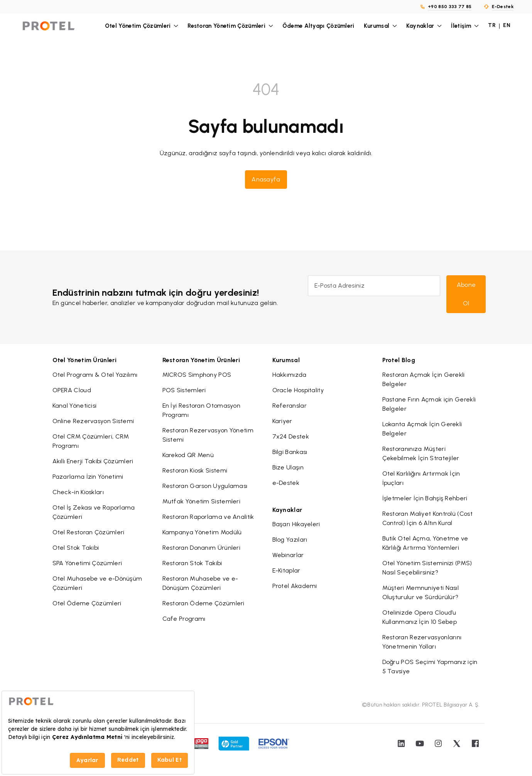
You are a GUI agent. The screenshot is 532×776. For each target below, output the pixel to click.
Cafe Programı (184, 619)
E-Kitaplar (286, 570)
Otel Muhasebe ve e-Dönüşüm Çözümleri (97, 583)
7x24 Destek (291, 436)
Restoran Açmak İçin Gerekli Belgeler (424, 379)
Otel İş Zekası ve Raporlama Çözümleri (94, 512)
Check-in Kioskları (78, 492)
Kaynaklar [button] (424, 26)
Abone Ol (466, 294)
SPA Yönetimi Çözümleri (87, 563)
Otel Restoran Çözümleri (89, 532)
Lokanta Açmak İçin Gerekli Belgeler (422, 429)
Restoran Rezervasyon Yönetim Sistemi (208, 435)
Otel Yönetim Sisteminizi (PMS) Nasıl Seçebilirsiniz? (427, 568)
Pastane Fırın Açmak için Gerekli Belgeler (429, 404)
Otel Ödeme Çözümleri (87, 603)
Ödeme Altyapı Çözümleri (318, 26)
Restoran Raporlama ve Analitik (208, 517)
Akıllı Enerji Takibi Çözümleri (93, 461)
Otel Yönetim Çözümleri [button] (142, 26)
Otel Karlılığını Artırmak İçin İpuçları (421, 478)
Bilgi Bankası (290, 452)
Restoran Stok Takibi (192, 563)
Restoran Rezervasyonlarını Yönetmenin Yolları (422, 642)
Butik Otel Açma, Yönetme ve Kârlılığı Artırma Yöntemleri (425, 543)
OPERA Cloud (72, 390)
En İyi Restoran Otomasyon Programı (202, 410)
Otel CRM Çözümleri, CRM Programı (91, 441)
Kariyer (282, 421)
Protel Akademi (295, 586)
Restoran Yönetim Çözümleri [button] (230, 26)
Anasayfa (266, 179)
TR (492, 25)
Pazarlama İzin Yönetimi (88, 477)
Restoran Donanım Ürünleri (202, 548)
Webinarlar (288, 555)
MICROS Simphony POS (197, 375)
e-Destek (286, 483)
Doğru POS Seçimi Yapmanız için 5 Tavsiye (430, 667)
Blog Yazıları (290, 540)
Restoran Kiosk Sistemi (195, 470)
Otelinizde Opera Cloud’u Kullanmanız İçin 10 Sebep (420, 617)
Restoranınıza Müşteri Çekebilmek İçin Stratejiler (421, 453)
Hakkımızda (290, 375)
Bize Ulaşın (288, 467)
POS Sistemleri (184, 390)
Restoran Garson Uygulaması (205, 486)
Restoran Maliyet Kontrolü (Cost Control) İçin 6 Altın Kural (427, 518)
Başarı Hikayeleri (296, 524)
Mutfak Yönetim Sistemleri (202, 501)
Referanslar (290, 406)
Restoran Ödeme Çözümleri (204, 603)
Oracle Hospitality (298, 390)
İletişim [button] (465, 26)
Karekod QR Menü (188, 455)
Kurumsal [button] (380, 26)
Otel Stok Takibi (76, 548)
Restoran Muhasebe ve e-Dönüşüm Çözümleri (200, 583)
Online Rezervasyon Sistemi (93, 421)
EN (507, 25)
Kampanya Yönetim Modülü (202, 532)
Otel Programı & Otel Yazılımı (95, 375)
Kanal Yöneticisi (75, 406)
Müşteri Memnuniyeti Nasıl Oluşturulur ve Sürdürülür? (421, 592)
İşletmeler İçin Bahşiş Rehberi (425, 498)
